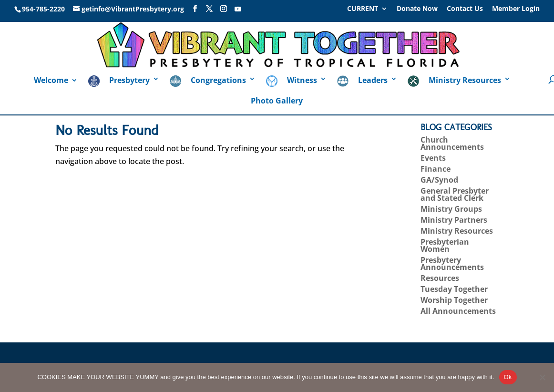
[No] (542, 377)
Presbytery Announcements (452, 263)
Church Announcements (452, 143)
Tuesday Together (454, 289)
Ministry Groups (451, 209)
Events (433, 158)
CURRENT (363, 9)
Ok (508, 377)
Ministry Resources (457, 231)
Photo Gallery (277, 102)
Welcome (51, 81)
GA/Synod (439, 180)
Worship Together (454, 300)
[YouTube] (238, 9)
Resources (440, 278)
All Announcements (458, 311)
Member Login (516, 9)
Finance (436, 169)
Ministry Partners (454, 220)
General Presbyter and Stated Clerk (455, 194)
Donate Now (417, 9)
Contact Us (465, 9)
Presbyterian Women (445, 245)
